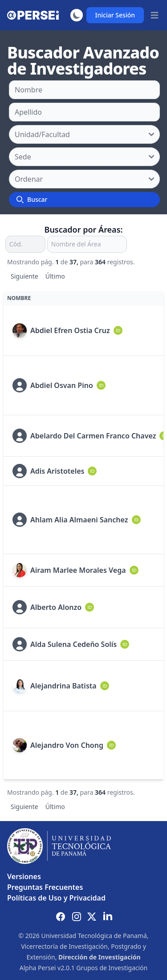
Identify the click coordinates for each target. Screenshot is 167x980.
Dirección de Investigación (99, 957)
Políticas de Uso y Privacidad (56, 898)
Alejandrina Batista (63, 686)
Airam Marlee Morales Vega (78, 570)
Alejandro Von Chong (67, 745)
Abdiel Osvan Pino (62, 385)
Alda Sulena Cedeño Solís (73, 644)
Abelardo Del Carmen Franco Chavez (93, 436)
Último (55, 276)
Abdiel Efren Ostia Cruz (70, 330)
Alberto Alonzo (56, 607)
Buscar (32, 199)
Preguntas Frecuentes (45, 887)
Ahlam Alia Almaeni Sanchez (79, 520)
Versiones (24, 876)
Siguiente (24, 276)
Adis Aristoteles (57, 471)
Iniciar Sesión (115, 15)
